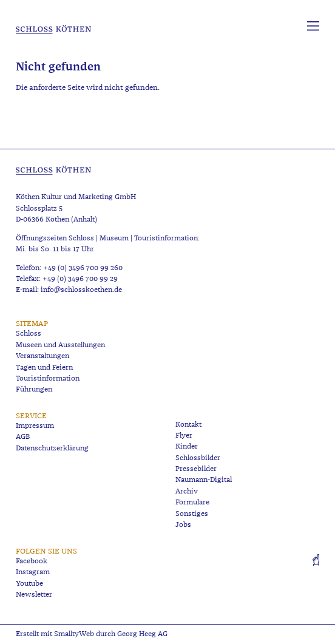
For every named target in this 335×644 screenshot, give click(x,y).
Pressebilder (196, 469)
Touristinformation (48, 378)
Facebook (32, 561)
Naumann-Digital (204, 480)
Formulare (192, 502)
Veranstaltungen (42, 356)
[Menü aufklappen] (313, 26)
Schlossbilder (198, 458)
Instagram (33, 572)
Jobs (183, 525)
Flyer (184, 436)
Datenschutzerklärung (52, 448)
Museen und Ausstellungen (60, 345)
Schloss (29, 334)
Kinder (187, 446)
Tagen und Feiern (44, 368)
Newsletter (34, 595)
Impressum (35, 426)
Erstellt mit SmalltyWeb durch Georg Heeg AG (92, 634)
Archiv (187, 491)
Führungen (34, 389)
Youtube (29, 584)
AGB (23, 437)
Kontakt (188, 425)
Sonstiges (192, 514)
